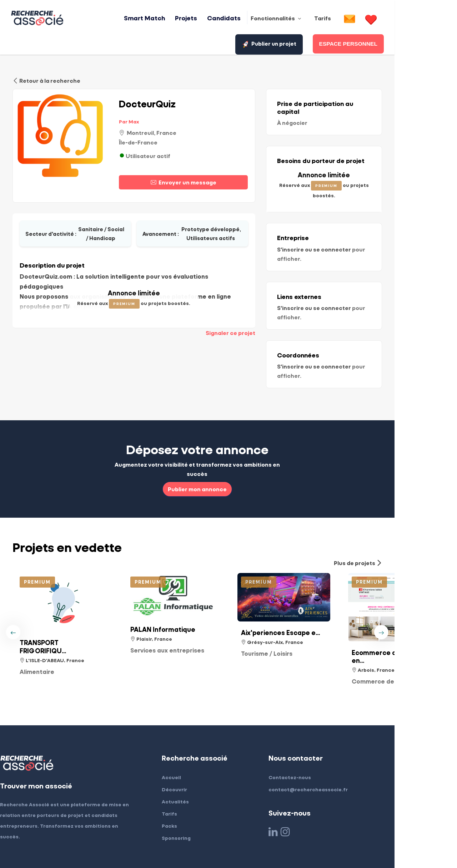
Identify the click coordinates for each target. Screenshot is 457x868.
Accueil (199, 731)
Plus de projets (420, 516)
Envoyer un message (212, 181)
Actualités (203, 755)
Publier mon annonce (229, 443)
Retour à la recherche (46, 79)
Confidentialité (164, 848)
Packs (197, 779)
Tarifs (197, 767)
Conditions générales (106, 848)
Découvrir (202, 743)
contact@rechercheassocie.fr (343, 743)
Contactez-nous (325, 731)
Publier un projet (413, 19)
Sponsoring (204, 791)
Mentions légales (47, 848)
